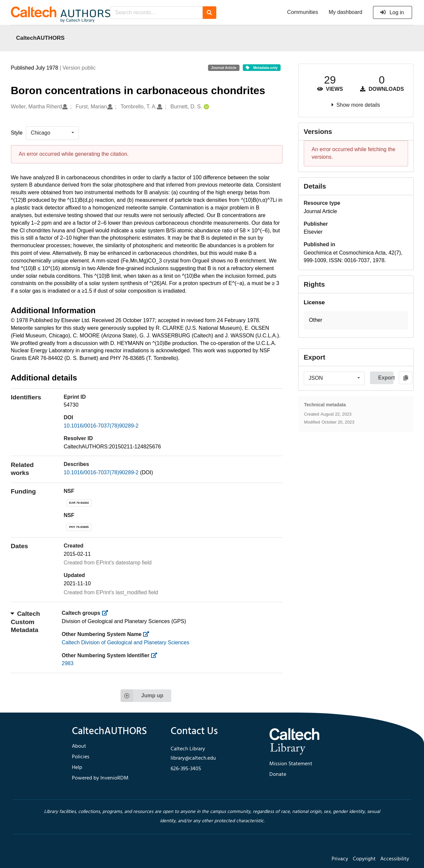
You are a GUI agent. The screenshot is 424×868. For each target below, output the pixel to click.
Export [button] (386, 378)
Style (17, 133)
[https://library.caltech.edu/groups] (107, 613)
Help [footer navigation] (77, 768)
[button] (356, 320)
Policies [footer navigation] (81, 757)
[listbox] (52, 133)
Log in (392, 12)
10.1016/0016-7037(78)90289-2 (101, 426)
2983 (68, 663)
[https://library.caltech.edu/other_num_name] (148, 634)
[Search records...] (157, 13)
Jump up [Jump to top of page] (142, 696)
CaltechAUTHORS (41, 38)
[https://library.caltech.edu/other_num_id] (156, 655)
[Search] (210, 13)
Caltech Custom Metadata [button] (26, 622)
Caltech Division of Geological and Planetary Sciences (125, 642)
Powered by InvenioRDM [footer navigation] (100, 778)
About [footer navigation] (79, 746)
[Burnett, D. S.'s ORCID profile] (206, 107)
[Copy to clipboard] (406, 378)
